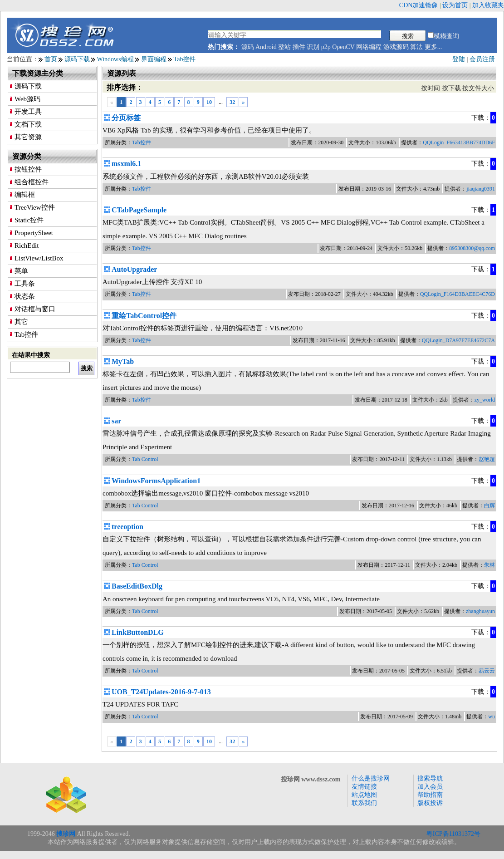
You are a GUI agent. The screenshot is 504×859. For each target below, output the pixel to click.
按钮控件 (28, 169)
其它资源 (28, 137)
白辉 (489, 506)
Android (266, 47)
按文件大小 (478, 88)
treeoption (127, 527)
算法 (416, 47)
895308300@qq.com (472, 248)
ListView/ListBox (39, 258)
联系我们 (364, 803)
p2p (326, 47)
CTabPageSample (139, 210)
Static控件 (29, 220)
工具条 (25, 284)
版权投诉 (430, 803)
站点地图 (364, 795)
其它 (21, 322)
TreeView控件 (35, 207)
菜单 (21, 271)
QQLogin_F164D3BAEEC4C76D (458, 294)
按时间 (431, 88)
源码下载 (77, 59)
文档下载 (28, 124)
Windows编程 (115, 59)
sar (116, 421)
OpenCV (343, 47)
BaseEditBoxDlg (137, 586)
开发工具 (28, 112)
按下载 (451, 88)
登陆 (459, 59)
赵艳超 (487, 459)
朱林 (489, 565)
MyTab (123, 361)
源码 (248, 47)
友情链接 (364, 787)
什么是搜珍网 (371, 778)
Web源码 (27, 99)
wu (492, 717)
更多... (433, 47)
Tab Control (145, 459)
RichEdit (27, 245)
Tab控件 (185, 59)
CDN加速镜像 (419, 5)
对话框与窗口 (35, 309)
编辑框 (25, 195)
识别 (313, 47)
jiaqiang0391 (481, 189)
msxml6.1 (126, 164)
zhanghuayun (480, 611)
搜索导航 (430, 778)
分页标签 (126, 118)
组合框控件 (32, 182)
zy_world (485, 400)
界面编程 (154, 59)
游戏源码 (396, 47)
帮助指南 (430, 795)
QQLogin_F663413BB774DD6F (459, 142)
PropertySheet (34, 233)
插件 (299, 47)
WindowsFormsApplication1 (156, 481)
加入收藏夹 (488, 5)
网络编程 (369, 47)
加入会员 (430, 787)
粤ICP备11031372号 (453, 834)
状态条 (25, 296)
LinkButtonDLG (138, 632)
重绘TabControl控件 (144, 316)
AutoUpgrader (134, 269)
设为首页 (455, 5)
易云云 (487, 671)
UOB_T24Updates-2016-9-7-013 (161, 692)
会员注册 (482, 59)
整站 (284, 47)
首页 (51, 59)
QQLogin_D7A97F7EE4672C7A (458, 340)
